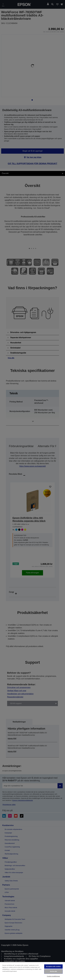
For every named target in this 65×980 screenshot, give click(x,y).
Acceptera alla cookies (53, 966)
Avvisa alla (53, 971)
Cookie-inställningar (53, 976)
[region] (32, 971)
